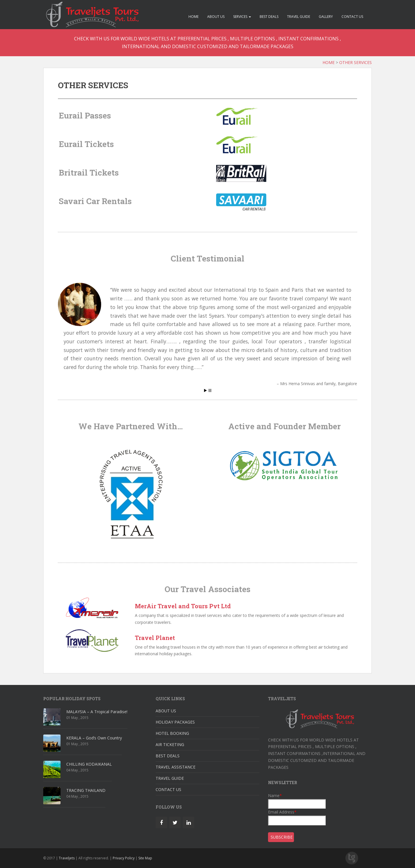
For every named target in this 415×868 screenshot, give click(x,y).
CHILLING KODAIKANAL (89, 764)
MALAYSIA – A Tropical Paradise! (97, 712)
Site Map (145, 858)
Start (205, 390)
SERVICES (242, 17)
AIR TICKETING (170, 744)
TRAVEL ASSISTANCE (176, 767)
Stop (210, 390)
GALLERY (326, 17)
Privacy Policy (124, 858)
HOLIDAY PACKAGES (175, 722)
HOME (194, 17)
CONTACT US (352, 17)
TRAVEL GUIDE (299, 17)
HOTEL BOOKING (172, 733)
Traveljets (67, 858)
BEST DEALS (269, 17)
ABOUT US (216, 17)
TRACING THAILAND (86, 790)
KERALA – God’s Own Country (94, 738)
